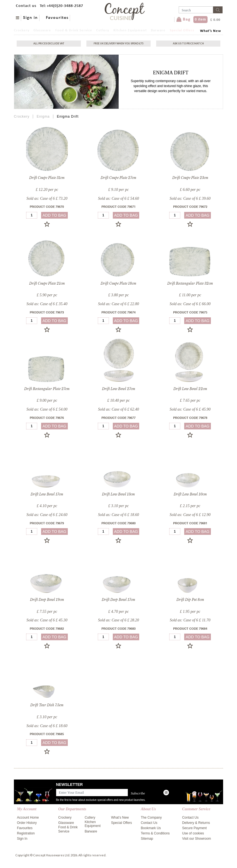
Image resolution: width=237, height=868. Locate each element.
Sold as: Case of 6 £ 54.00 (47, 409)
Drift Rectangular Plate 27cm (47, 389)
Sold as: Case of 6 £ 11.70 (190, 620)
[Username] (196, 10)
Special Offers (182, 30)
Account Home (28, 818)
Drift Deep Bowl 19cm (47, 600)
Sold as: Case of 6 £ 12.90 (190, 515)
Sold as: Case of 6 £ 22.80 (119, 304)
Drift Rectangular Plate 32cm (190, 283)
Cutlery (103, 30)
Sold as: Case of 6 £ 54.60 (119, 198)
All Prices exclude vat (49, 43)
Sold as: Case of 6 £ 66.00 (190, 304)
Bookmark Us (151, 828)
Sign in (30, 18)
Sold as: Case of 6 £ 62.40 (119, 409)
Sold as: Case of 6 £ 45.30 (47, 620)
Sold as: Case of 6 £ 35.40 (47, 304)
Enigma (43, 117)
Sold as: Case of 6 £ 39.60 (190, 198)
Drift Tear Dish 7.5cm (47, 705)
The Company (151, 818)
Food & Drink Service (74, 30)
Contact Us (149, 823)
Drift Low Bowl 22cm (190, 389)
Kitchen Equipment (130, 30)
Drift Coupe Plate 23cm (190, 178)
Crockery (22, 30)
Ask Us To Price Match (188, 43)
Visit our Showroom (196, 839)
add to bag (54, 215)
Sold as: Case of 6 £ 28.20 (119, 620)
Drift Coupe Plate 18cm (118, 283)
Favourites (57, 18)
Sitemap (147, 839)
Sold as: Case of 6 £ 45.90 (190, 409)
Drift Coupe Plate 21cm (47, 283)
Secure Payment (194, 828)
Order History (27, 823)
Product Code (47, 207)
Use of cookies (193, 833)
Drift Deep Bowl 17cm (118, 600)
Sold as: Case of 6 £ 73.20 (47, 198)
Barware (158, 30)
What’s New (211, 31)
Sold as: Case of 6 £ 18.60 (119, 515)
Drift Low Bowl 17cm (47, 494)
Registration (26, 833)
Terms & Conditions (155, 833)
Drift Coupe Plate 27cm (118, 178)
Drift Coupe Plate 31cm (47, 178)
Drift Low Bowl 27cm (119, 389)
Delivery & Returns (196, 823)
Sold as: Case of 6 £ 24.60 (47, 515)
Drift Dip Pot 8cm (190, 600)
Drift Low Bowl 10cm (190, 494)
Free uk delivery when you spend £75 (119, 43)
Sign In (22, 839)
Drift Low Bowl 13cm (118, 494)
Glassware (42, 30)
